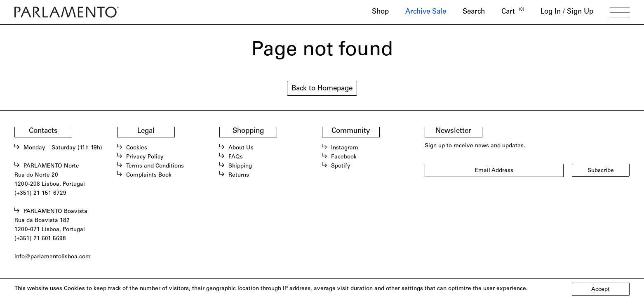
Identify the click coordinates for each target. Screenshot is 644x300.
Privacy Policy (145, 157)
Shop (380, 12)
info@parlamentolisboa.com (53, 257)
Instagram (345, 148)
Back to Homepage (322, 89)
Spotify (341, 166)
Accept (601, 290)
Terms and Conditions (155, 166)
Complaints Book (149, 175)
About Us (241, 148)
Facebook (344, 157)
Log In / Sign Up (567, 12)
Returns (239, 175)
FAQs (236, 157)
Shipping (240, 166)
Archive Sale (426, 12)
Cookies (137, 148)
